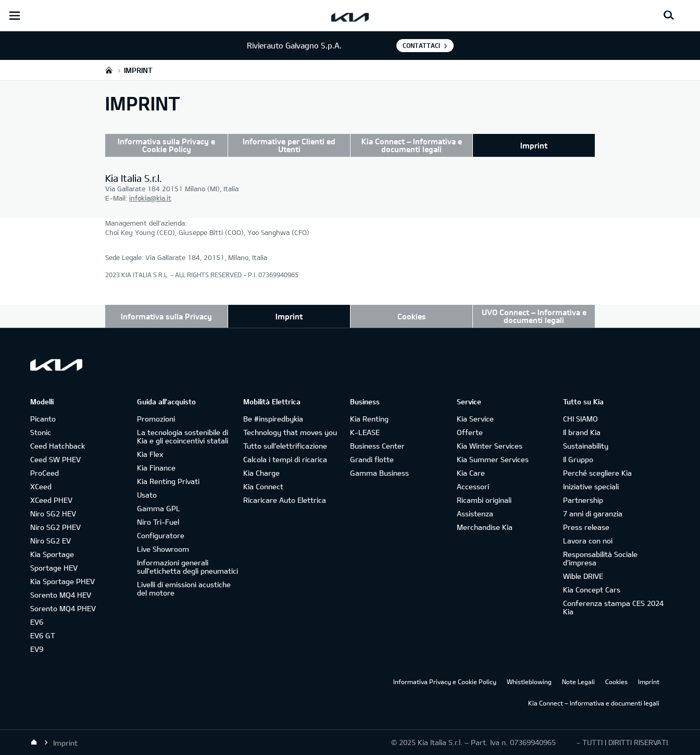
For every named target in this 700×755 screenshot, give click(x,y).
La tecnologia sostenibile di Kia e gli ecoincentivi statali (183, 436)
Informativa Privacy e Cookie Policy (445, 682)
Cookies (412, 316)
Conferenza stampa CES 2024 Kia (613, 607)
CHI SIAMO (580, 419)
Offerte (470, 432)
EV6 (37, 622)
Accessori (473, 486)
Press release (586, 527)
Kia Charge (261, 473)
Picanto (43, 419)
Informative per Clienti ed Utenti (289, 145)
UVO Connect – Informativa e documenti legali (534, 316)
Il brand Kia (582, 432)
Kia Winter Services (490, 446)
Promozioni (156, 419)
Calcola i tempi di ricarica (285, 459)
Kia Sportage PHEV (63, 581)
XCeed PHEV (51, 500)
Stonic (41, 432)
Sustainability (586, 446)
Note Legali (578, 682)
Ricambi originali (484, 500)
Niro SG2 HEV (53, 513)
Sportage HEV (54, 568)
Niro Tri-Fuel (158, 522)
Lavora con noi (588, 541)
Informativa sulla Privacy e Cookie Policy (166, 145)
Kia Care (471, 473)
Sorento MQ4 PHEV (63, 608)
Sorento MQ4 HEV (61, 595)
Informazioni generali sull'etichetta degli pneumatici (187, 567)
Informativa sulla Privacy (166, 316)
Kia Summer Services (493, 459)
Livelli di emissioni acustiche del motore (184, 589)
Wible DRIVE (583, 576)
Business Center (377, 446)
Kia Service (475, 419)
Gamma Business (379, 473)
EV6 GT (43, 635)
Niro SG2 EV (51, 541)
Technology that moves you (290, 432)
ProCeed (45, 473)
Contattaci (421, 45)
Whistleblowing (529, 682)
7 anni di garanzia (593, 513)
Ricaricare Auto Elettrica (285, 500)
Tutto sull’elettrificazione (285, 446)
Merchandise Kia (485, 527)
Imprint (534, 145)
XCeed (41, 486)
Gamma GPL (159, 508)
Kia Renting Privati (168, 481)
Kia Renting (369, 419)
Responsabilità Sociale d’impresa (600, 558)
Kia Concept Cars (592, 590)
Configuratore (161, 535)
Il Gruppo (578, 459)
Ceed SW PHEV (55, 459)
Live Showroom (163, 549)
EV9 (37, 649)
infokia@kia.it (150, 198)
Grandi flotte (372, 459)
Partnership (583, 500)
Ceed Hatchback (58, 446)
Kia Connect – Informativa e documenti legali (412, 145)
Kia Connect (263, 486)
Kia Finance (156, 468)
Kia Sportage (52, 554)
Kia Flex (150, 454)
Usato (147, 495)
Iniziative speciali (591, 486)
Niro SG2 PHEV (55, 527)
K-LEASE (365, 432)
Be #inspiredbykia (273, 419)
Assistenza (475, 513)
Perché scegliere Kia (597, 473)
